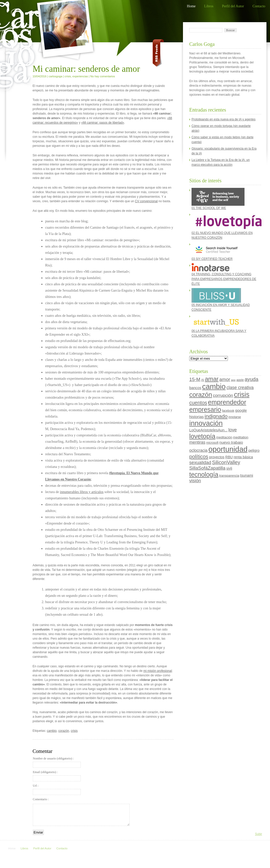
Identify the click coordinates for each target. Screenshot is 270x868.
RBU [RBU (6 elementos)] (229, 457)
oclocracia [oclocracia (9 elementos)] (198, 450)
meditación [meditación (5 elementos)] (224, 437)
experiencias (80, 76)
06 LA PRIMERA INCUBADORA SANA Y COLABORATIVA (219, 326)
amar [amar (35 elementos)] (212, 379)
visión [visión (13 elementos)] (195, 481)
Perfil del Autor (233, 6)
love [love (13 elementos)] (233, 430)
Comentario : (41, 799)
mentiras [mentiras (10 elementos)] (197, 442)
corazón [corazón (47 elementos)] (201, 395)
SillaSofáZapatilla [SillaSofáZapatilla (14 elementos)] (207, 468)
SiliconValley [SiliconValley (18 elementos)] (226, 462)
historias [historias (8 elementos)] (196, 417)
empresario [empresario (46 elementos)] (205, 409)
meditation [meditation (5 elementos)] (241, 437)
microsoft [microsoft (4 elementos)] (212, 443)
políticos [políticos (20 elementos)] (199, 456)
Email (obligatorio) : (57, 776)
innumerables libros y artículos (82, 492)
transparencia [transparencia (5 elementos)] (229, 476)
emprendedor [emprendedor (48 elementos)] (227, 402)
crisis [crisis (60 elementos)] (242, 395)
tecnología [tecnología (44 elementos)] (204, 474)
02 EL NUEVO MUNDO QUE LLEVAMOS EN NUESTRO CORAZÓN (225, 226)
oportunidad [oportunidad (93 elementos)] (228, 449)
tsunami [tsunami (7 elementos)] (247, 475)
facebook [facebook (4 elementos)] (228, 411)
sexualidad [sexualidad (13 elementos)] (200, 463)
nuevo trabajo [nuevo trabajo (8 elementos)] (231, 442)
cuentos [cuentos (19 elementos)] (198, 403)
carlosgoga (56, 76)
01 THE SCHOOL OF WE (218, 199)
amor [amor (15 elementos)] (225, 379)
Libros (209, 6)
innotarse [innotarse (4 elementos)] (235, 417)
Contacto (259, 6)
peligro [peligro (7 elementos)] (254, 450)
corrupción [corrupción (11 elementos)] (223, 395)
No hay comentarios (103, 76)
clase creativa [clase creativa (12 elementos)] (240, 388)
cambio (52, 731)
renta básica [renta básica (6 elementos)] (243, 457)
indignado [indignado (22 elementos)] (216, 416)
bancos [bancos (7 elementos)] (195, 388)
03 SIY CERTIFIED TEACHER (216, 251)
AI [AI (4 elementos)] (202, 380)
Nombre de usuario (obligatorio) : (57, 762)
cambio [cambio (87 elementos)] (214, 387)
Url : (57, 789)
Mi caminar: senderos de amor (86, 69)
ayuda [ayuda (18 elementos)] (251, 379)
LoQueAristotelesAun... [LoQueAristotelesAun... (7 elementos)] (208, 430)
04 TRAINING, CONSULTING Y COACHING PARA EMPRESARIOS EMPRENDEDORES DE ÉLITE (224, 274)
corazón (64, 731)
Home (191, 6)
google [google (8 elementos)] (241, 410)
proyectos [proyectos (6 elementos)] (217, 457)
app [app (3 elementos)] (233, 380)
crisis (68, 76)
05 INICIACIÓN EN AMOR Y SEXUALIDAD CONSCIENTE (221, 300)
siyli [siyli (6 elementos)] (229, 468)
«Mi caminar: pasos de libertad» (103, 123)
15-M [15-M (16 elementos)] (195, 379)
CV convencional (146, 201)
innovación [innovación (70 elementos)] (206, 423)
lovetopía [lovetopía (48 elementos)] (202, 436)
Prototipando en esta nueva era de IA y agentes (224, 119)
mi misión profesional (158, 671)
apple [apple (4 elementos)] (240, 380)
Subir (258, 834)
